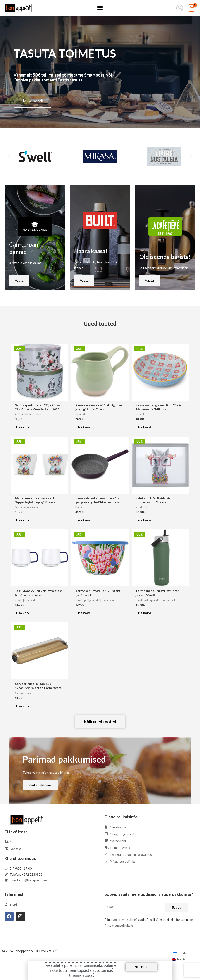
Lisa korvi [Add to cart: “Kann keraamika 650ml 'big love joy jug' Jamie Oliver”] (84, 427)
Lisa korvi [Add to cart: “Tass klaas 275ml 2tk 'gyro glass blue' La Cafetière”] (23, 613)
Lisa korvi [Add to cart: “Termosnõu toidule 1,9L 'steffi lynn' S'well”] (84, 613)
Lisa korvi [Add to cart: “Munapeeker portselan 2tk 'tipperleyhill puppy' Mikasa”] (23, 520)
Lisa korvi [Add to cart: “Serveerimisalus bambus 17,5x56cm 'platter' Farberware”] (23, 706)
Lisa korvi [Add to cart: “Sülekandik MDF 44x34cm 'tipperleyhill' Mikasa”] (144, 520)
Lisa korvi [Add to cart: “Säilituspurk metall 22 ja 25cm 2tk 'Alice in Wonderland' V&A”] (23, 427)
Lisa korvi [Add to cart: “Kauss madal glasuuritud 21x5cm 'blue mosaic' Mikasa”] (144, 427)
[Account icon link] (180, 8)
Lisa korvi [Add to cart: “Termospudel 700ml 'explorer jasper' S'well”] (144, 613)
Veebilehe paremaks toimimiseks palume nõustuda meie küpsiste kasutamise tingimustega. (81, 970)
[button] (9, 156)
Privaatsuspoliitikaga (119, 925)
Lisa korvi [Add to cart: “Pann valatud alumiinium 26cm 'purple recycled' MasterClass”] (84, 520)
